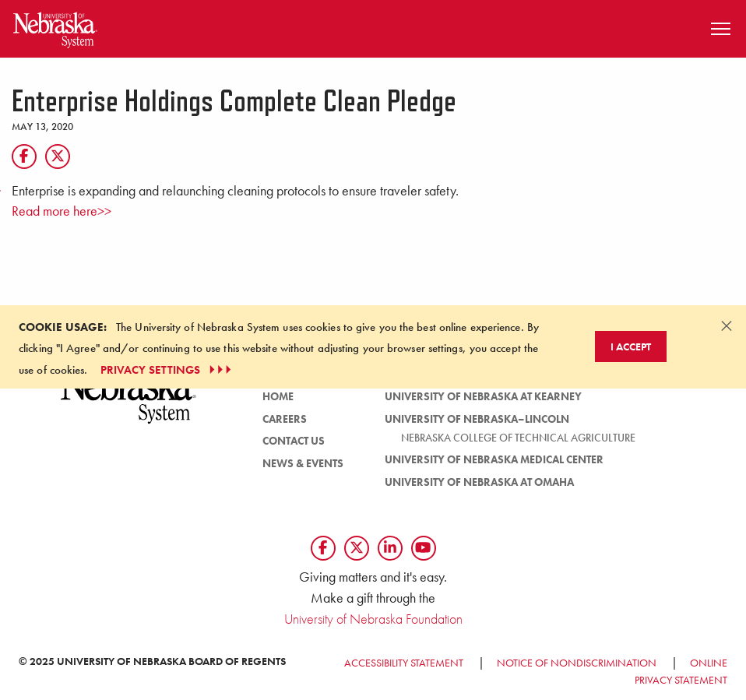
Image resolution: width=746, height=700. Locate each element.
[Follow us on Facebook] (323, 548)
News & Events (303, 463)
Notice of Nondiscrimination (577, 663)
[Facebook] (24, 157)
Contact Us (294, 441)
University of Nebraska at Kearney (483, 396)
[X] (58, 157)
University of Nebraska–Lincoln (477, 419)
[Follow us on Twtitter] (357, 548)
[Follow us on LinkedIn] (390, 548)
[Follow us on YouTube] (424, 548)
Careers (285, 419)
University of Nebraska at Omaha (479, 482)
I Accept (631, 346)
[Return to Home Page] (55, 27)
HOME (278, 396)
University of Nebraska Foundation (373, 619)
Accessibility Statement (404, 663)
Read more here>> (62, 211)
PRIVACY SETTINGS (168, 370)
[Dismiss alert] (727, 325)
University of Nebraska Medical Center (494, 459)
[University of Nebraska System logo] (129, 404)
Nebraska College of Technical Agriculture (518, 438)
